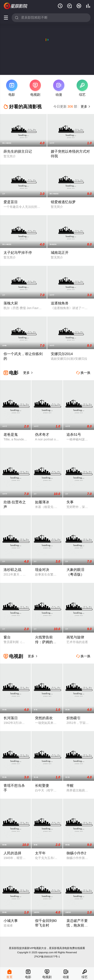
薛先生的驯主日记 (18, 151)
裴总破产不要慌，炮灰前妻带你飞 (77, 925)
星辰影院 (14, 948)
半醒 (70, 786)
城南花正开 (60, 253)
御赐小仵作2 (76, 853)
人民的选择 (12, 853)
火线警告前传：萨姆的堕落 (46, 642)
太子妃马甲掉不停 (18, 253)
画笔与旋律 (75, 637)
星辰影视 (16, 6)
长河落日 (11, 718)
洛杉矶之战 (12, 570)
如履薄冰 (42, 502)
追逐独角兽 (60, 303)
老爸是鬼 (11, 435)
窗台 (7, 637)
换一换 (83, 373)
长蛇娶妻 (42, 786)
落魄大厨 (11, 303)
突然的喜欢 (44, 718)
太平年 (40, 853)
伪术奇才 (42, 435)
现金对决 (42, 570)
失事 (70, 502)
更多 (85, 107)
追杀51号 (74, 435)
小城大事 (11, 921)
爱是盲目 (11, 202)
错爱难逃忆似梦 (63, 202)
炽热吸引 (74, 718)
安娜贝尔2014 (62, 354)
